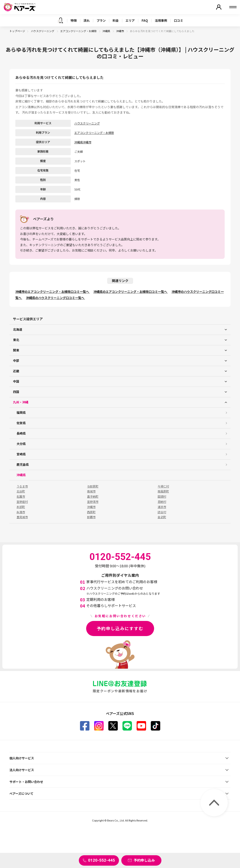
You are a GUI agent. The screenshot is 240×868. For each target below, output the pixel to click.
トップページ (17, 31)
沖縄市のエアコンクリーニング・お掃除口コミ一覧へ (53, 292)
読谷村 (162, 512)
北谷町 (21, 491)
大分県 (21, 444)
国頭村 (162, 496)
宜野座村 (22, 502)
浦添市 (162, 507)
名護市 (21, 496)
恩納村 (162, 502)
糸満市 (21, 512)
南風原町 (163, 491)
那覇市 (91, 517)
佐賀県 (21, 423)
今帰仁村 (163, 486)
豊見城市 (22, 517)
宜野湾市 (93, 502)
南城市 (91, 491)
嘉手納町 (93, 496)
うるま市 (22, 486)
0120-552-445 (101, 860)
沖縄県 (107, 31)
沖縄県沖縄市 (83, 142)
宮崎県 (21, 454)
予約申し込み (144, 860)
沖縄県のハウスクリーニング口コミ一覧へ (55, 298)
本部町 (21, 507)
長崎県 (21, 433)
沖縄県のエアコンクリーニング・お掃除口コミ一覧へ (131, 292)
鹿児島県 (23, 464)
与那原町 (93, 486)
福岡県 (21, 413)
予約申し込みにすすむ (120, 628)
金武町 (162, 517)
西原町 (91, 512)
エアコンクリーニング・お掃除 (79, 31)
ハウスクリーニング (43, 31)
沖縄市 (120, 31)
